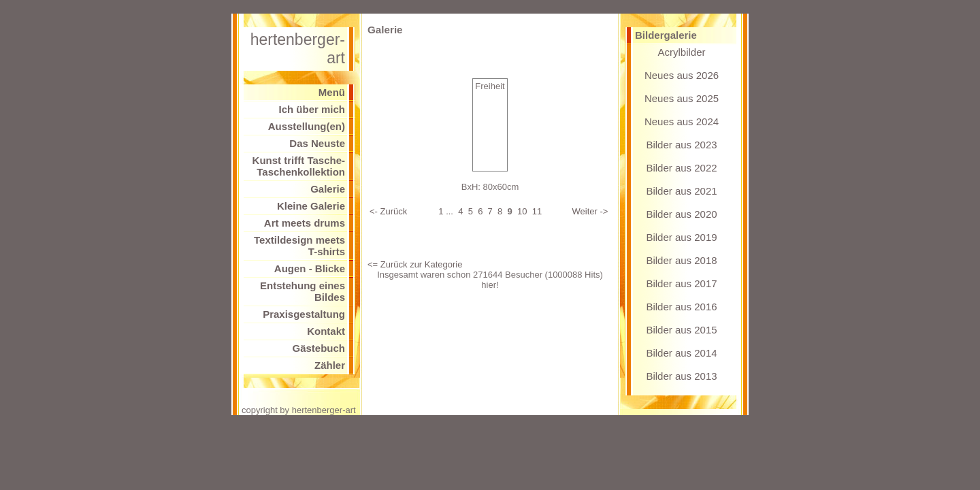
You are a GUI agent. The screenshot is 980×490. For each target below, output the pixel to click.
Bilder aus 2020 (681, 214)
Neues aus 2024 (682, 121)
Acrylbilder (681, 52)
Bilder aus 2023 (681, 145)
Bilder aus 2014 (681, 353)
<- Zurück (388, 211)
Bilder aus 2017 (681, 283)
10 (522, 211)
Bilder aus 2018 (681, 260)
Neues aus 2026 (682, 75)
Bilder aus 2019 (681, 237)
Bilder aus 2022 (681, 168)
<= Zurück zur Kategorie (415, 264)
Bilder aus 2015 (681, 330)
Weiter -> (590, 211)
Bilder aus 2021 (681, 191)
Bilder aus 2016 (681, 307)
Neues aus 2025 (682, 98)
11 (537, 211)
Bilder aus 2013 (681, 376)
